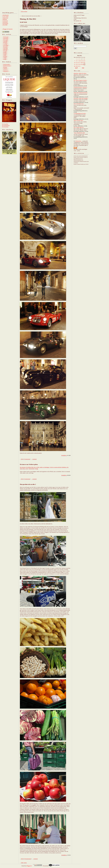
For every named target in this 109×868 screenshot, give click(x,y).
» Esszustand (5, 24)
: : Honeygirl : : (6, 40)
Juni (83, 68)
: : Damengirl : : (6, 38)
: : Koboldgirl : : (6, 45)
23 (78, 64)
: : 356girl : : (5, 58)
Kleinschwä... (79, 141)
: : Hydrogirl (5, 48)
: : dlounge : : (5, 67)
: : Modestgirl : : (6, 37)
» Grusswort (5, 21)
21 (75, 64)
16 (78, 63)
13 (84, 61)
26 (83, 64)
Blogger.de (29, 866)
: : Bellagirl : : (5, 43)
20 (84, 63)
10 (80, 61)
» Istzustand (5, 22)
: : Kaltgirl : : (5, 54)
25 (81, 64)
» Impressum (5, 18)
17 (80, 63)
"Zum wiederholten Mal (79, 133)
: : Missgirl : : (5, 51)
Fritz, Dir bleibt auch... (79, 104)
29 (76, 66)
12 (83, 61)
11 (81, 61)
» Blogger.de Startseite (7, 29)
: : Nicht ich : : (5, 70)
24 (80, 64)
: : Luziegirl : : (5, 44)
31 (80, 66)
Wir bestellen (5, 124)
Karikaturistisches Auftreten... (81, 87)
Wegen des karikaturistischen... (81, 93)
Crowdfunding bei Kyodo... (80, 113)
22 (76, 64)
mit (80, 21)
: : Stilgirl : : (5, 55)
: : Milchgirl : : (5, 50)
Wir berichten (5, 127)
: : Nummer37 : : (6, 71)
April (76, 68)
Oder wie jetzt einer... (79, 120)
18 (81, 63)
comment (34, 459)
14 (75, 63)
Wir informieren (6, 126)
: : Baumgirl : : (5, 47)
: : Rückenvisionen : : (7, 66)
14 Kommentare (27, 859)
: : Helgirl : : (5, 59)
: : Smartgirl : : (5, 41)
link (22, 459)
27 (84, 64)
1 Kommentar (27, 459)
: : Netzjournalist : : (7, 65)
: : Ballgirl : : (5, 52)
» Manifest (5, 19)
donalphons (64, 455)
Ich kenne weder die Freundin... (81, 98)
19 (83, 63)
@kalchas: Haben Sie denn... (80, 73)
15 (76, 63)
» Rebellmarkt (5, 15)
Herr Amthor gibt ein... (79, 127)
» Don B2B (5, 25)
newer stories (24, 11)
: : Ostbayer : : (5, 69)
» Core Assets (5, 17)
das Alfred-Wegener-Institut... (81, 80)
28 (75, 66)
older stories (24, 863)
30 (78, 66)
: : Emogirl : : (5, 56)
